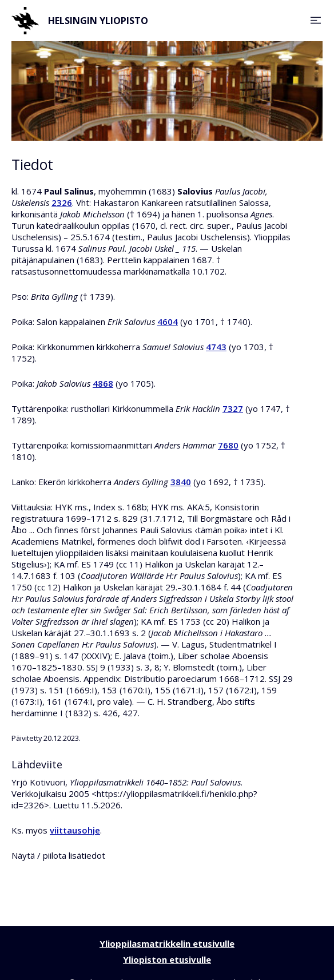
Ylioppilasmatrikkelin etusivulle (167, 943)
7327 (233, 408)
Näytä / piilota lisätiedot (58, 855)
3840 (181, 482)
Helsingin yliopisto (80, 21)
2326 (62, 203)
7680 (228, 445)
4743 (216, 347)
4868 (103, 383)
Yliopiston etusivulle (167, 959)
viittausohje (75, 830)
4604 (168, 322)
